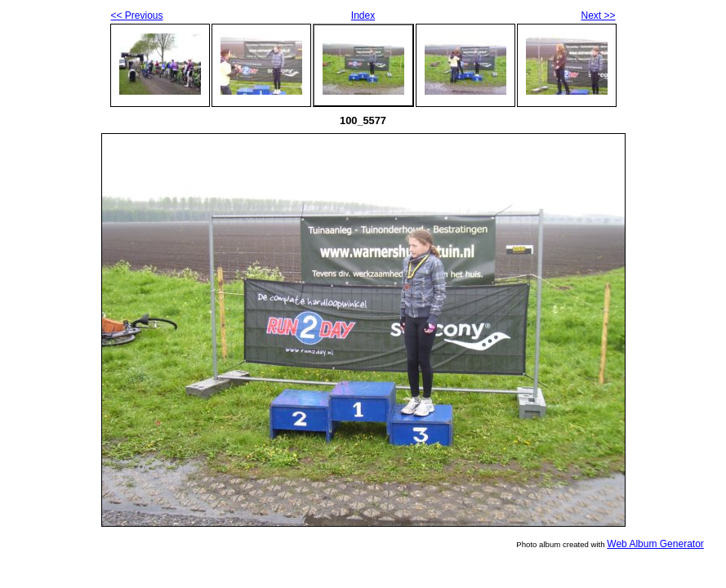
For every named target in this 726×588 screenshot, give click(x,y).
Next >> (598, 16)
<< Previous (137, 16)
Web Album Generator (655, 544)
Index (363, 16)
